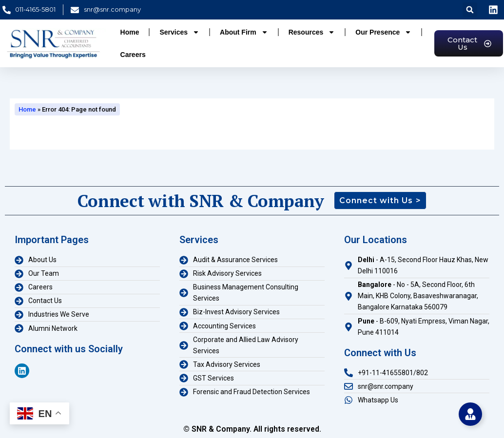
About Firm (244, 32)
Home (130, 32)
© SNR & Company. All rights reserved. (252, 429)
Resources (312, 32)
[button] (470, 10)
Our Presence (383, 32)
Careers (133, 55)
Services (179, 32)
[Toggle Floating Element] (470, 414)
